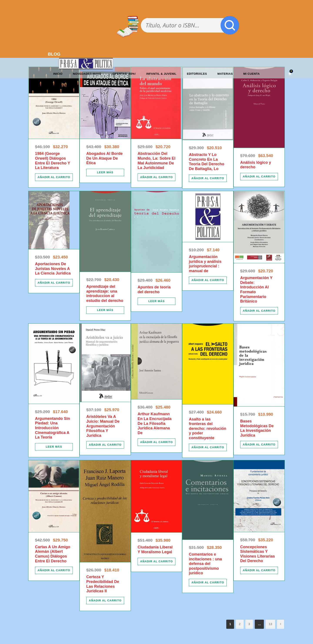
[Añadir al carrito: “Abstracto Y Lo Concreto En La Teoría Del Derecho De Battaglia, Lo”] (208, 178)
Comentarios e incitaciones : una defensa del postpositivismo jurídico (205, 564)
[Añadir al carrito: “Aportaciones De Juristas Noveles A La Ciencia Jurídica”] (54, 283)
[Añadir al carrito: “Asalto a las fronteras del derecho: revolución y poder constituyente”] (208, 447)
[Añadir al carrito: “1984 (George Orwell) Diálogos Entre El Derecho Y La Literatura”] (54, 177)
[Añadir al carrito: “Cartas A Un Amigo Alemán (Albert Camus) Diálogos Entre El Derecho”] (54, 570)
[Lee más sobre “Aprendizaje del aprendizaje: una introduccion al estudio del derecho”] (105, 310)
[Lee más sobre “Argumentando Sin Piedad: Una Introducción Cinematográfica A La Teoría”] (54, 447)
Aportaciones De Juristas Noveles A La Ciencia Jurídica (53, 269)
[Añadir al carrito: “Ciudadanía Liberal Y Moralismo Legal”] (156, 561)
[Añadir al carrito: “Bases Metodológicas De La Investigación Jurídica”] (259, 445)
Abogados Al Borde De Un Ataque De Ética (104, 158)
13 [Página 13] (270, 624)
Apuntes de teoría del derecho (154, 290)
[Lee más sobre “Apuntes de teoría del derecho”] (156, 301)
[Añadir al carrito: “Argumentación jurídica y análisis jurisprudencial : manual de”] (208, 280)
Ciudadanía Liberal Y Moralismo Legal (155, 550)
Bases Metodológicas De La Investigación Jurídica (257, 428)
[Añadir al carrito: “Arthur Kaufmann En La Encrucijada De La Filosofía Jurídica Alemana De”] (156, 442)
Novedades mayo (87, 74)
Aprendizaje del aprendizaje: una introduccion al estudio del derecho (105, 294)
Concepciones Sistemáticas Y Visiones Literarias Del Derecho (258, 554)
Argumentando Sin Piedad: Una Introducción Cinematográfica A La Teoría (52, 428)
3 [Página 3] (249, 624)
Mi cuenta (251, 74)
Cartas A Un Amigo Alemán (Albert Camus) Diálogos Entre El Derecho (53, 554)
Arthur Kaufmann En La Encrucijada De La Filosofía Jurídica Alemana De (155, 423)
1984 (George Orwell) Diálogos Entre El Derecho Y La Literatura (52, 161)
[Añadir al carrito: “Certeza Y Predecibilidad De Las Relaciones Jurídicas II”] (105, 601)
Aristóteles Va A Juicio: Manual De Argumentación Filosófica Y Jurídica (103, 426)
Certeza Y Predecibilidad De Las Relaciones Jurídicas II (103, 584)
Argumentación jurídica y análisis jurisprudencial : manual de (205, 264)
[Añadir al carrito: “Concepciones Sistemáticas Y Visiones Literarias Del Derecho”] (259, 570)
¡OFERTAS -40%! (124, 74)
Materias (225, 74)
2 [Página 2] (240, 624)
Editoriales (197, 74)
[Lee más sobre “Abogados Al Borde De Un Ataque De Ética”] (105, 172)
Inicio (58, 74)
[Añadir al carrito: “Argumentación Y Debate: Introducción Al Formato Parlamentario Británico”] (259, 311)
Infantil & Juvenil (161, 74)
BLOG (54, 54)
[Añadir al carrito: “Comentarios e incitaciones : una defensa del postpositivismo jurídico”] (208, 583)
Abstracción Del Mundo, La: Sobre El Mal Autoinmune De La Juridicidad (156, 161)
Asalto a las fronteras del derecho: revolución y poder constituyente (208, 429)
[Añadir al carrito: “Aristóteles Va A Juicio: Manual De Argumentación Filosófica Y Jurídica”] (105, 445)
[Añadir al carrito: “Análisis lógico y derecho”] (259, 177)
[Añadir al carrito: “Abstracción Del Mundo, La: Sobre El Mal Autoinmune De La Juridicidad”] (156, 177)
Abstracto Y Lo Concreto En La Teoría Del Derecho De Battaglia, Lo (207, 162)
